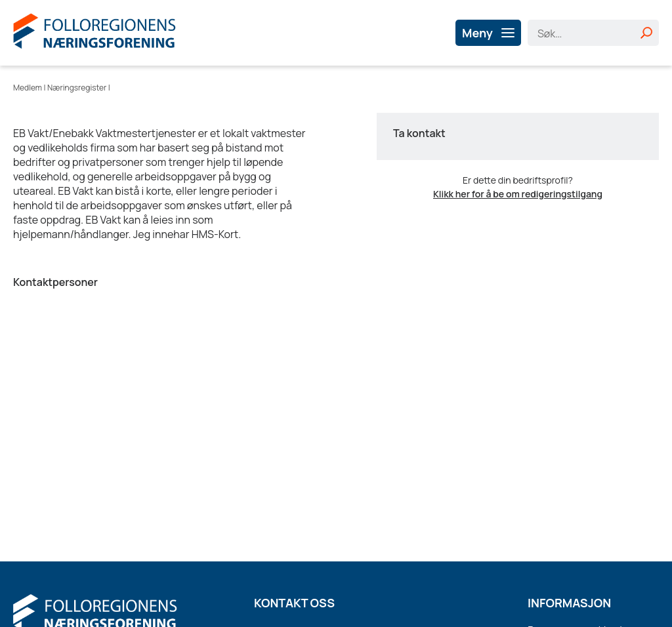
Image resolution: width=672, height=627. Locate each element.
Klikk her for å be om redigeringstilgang (518, 194)
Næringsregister (77, 88)
